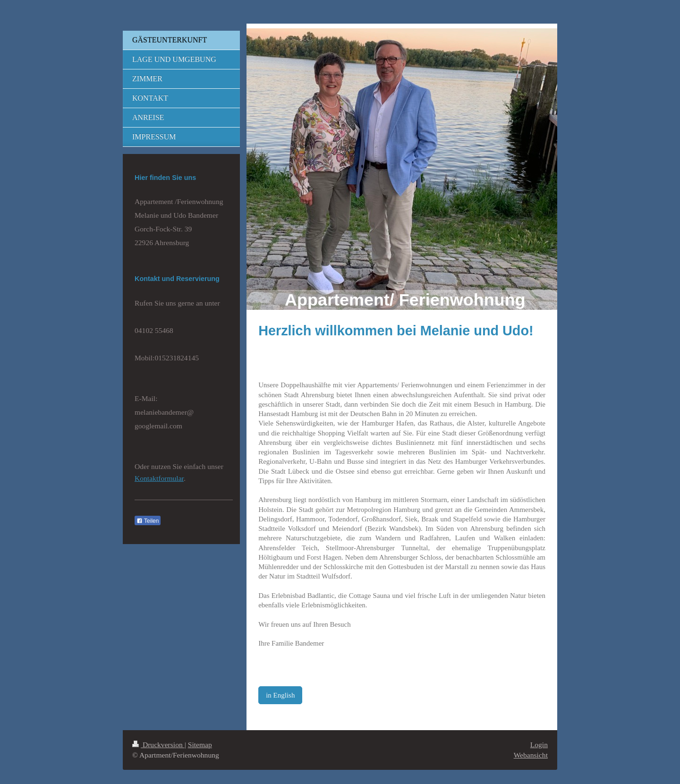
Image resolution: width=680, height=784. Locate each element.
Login (539, 745)
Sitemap (200, 745)
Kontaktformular (159, 478)
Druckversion (158, 745)
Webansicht (531, 755)
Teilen (148, 521)
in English (280, 695)
